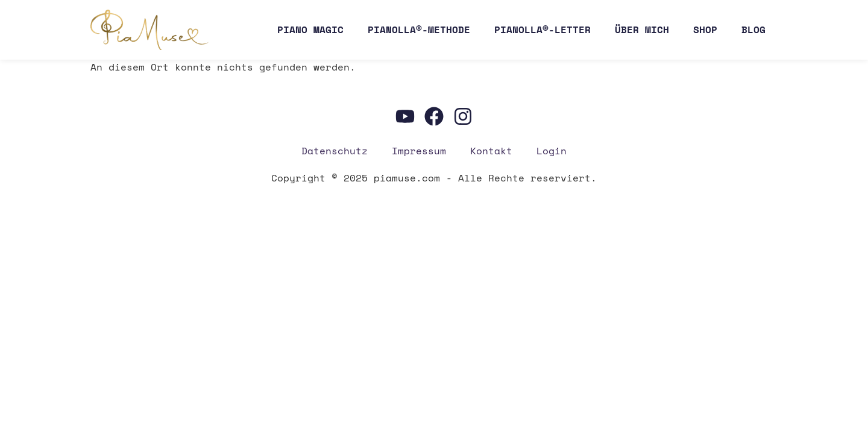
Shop (705, 30)
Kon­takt (491, 151)
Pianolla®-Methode (419, 30)
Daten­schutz (335, 151)
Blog (753, 30)
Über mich (642, 30)
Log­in (552, 151)
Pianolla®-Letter (542, 30)
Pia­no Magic (310, 30)
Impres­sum (419, 151)
